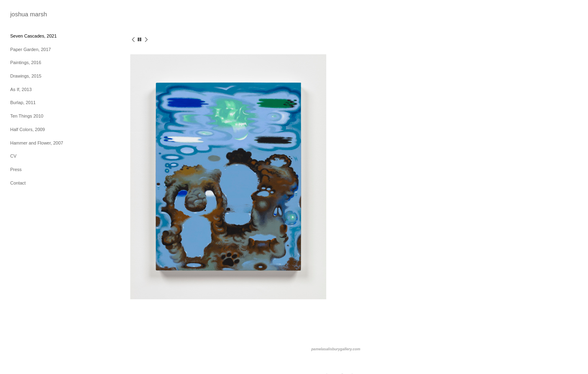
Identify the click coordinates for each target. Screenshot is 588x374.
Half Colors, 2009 (28, 129)
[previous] (133, 40)
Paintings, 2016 (26, 62)
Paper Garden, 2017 (31, 49)
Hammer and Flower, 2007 (37, 143)
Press (16, 169)
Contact (18, 183)
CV (13, 156)
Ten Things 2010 (27, 116)
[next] (146, 40)
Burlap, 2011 (23, 102)
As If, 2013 (21, 89)
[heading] (29, 14)
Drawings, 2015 (26, 76)
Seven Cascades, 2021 (33, 36)
